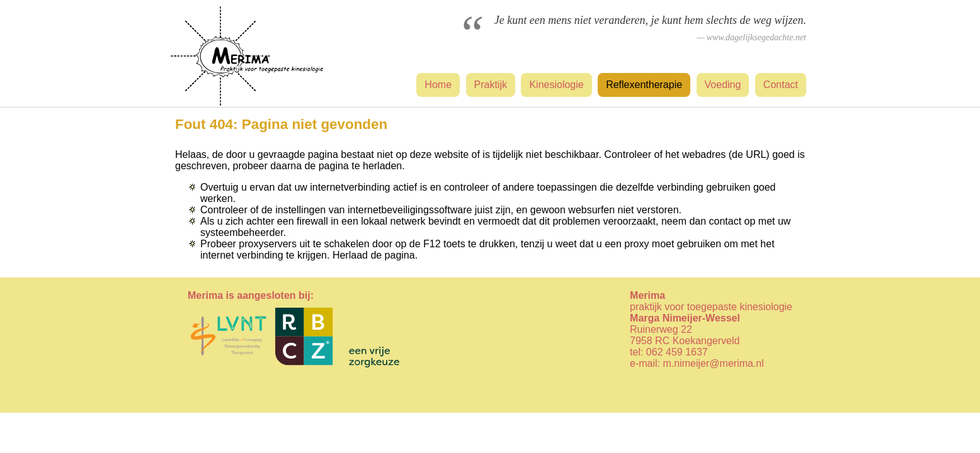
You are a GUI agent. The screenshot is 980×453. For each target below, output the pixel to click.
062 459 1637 (677, 352)
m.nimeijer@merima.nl (714, 363)
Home (438, 85)
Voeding (723, 85)
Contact (781, 85)
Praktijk (491, 85)
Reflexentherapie (644, 85)
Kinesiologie (556, 85)
